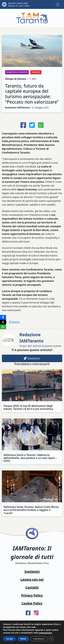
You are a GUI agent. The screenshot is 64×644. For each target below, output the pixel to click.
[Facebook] (3, 317)
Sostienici (32, 358)
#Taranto (14, 322)
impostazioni (45, 633)
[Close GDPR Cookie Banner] (51, 639)
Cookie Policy (32, 603)
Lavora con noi (32, 579)
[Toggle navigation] (58, 4)
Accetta (9, 639)
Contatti (32, 587)
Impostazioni (39, 639)
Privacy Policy (32, 595)
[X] (3, 322)
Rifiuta (23, 639)
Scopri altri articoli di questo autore (40, 340)
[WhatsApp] (3, 327)
